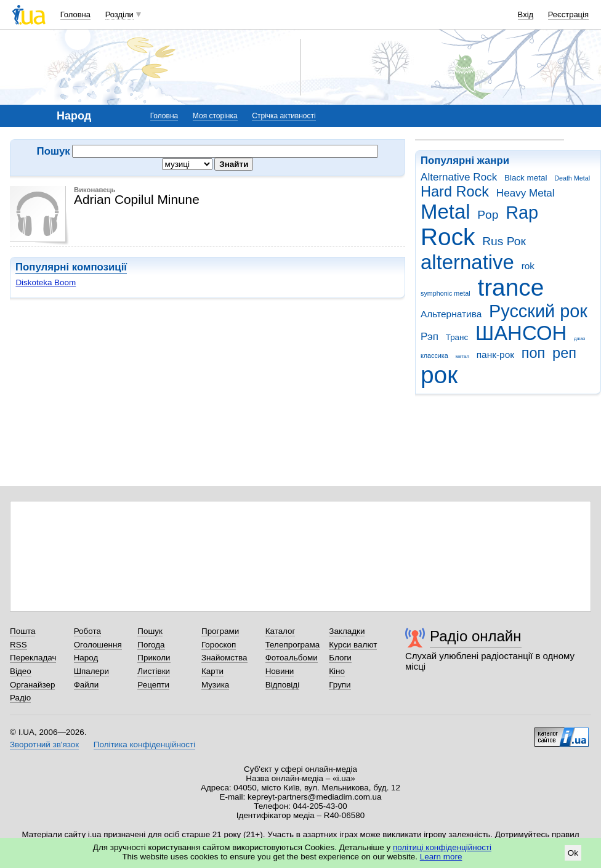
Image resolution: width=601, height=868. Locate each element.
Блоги (340, 658)
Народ (86, 658)
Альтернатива (451, 314)
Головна (75, 14)
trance (510, 287)
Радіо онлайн (476, 636)
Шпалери (91, 671)
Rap (522, 213)
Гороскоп (219, 645)
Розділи (119, 14)
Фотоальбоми (292, 658)
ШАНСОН (521, 333)
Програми (220, 631)
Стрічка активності (284, 116)
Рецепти (153, 685)
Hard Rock (455, 192)
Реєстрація (568, 14)
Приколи (154, 658)
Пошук (150, 631)
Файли (87, 685)
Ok (573, 853)
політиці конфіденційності (442, 847)
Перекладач (33, 658)
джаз (579, 339)
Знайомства (224, 658)
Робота (87, 631)
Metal (446, 212)
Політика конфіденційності (144, 744)
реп (564, 353)
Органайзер (32, 685)
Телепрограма (293, 645)
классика (434, 355)
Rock (448, 237)
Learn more (441, 857)
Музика (215, 685)
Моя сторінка (215, 116)
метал (462, 356)
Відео (21, 671)
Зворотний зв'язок (44, 744)
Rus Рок (504, 241)
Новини (280, 671)
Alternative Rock (459, 177)
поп (534, 353)
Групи (340, 685)
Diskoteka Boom (46, 282)
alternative (467, 262)
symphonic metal (446, 293)
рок (439, 375)
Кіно (337, 671)
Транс (457, 337)
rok (528, 266)
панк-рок (495, 355)
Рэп (430, 337)
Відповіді (283, 685)
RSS (18, 645)
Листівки (154, 671)
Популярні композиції (71, 267)
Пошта (22, 631)
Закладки (347, 631)
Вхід (526, 14)
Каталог (280, 631)
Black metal (526, 178)
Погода (151, 645)
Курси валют (353, 645)
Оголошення (98, 645)
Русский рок (538, 311)
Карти (212, 671)
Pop (488, 215)
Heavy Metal (526, 193)
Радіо (20, 698)
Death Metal (572, 178)
